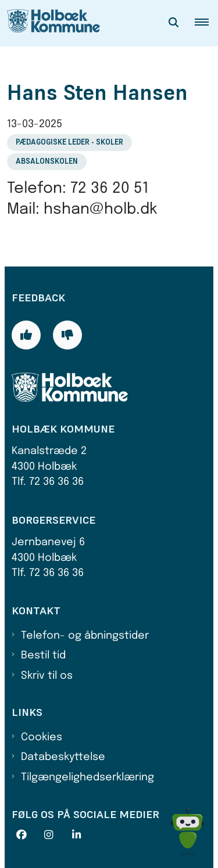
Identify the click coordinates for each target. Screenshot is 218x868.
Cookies (42, 737)
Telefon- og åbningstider (85, 636)
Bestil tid (43, 655)
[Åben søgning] (174, 23)
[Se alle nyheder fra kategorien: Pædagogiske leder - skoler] (71, 142)
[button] (206, 23)
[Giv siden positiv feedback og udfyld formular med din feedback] (26, 335)
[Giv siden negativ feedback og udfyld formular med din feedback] (67, 335)
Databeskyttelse (63, 757)
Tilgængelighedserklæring (87, 777)
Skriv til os (47, 676)
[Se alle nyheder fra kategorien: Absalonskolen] (48, 161)
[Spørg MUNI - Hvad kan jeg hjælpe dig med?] (187, 832)
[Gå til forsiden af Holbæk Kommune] (50, 23)
